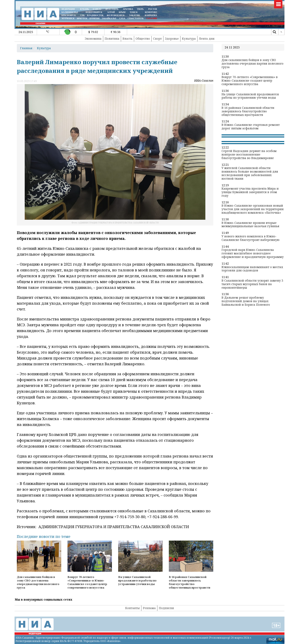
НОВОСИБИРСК (94, 12)
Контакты (132, 608)
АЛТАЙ (111, 12)
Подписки (166, 608)
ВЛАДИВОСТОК (95, 15)
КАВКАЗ (97, 9)
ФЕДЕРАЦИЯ (68, 9)
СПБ (82, 15)
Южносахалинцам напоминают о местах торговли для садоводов (252, 269)
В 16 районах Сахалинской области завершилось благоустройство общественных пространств (248, 111)
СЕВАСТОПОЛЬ (135, 18)
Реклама (149, 608)
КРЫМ (122, 12)
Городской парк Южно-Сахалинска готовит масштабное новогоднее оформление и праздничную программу (253, 253)
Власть (127, 39)
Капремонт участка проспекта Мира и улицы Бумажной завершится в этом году (250, 192)
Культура (189, 39)
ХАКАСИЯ (134, 15)
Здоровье (172, 39)
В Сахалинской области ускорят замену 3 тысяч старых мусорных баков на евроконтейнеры (252, 284)
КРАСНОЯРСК (69, 15)
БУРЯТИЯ (94, 18)
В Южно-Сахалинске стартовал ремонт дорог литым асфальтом (251, 127)
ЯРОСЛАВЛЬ (112, 9)
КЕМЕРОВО (151, 12)
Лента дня (207, 39)
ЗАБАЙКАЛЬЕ (109, 18)
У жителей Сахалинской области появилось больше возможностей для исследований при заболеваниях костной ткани (250, 173)
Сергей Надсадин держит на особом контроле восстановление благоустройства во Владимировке (249, 155)
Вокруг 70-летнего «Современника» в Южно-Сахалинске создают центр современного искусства (250, 81)
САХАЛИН (152, 18)
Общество (143, 39)
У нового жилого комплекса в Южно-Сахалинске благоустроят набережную (251, 238)
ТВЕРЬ (140, 9)
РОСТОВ (153, 9)
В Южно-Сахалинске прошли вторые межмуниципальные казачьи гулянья (250, 225)
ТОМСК (134, 12)
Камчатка (151, 15)
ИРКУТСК (82, 18)
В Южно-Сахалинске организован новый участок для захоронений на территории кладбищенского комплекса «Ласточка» (253, 209)
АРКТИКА (128, 9)
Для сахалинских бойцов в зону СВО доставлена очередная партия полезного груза (252, 64)
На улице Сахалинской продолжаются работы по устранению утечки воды (250, 96)
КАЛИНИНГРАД (70, 12)
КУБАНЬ (85, 9)
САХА (122, 18)
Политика (112, 39)
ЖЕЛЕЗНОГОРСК (116, 15)
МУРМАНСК (68, 18)
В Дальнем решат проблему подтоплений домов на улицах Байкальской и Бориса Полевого (246, 301)
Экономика (93, 39)
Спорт (157, 39)
